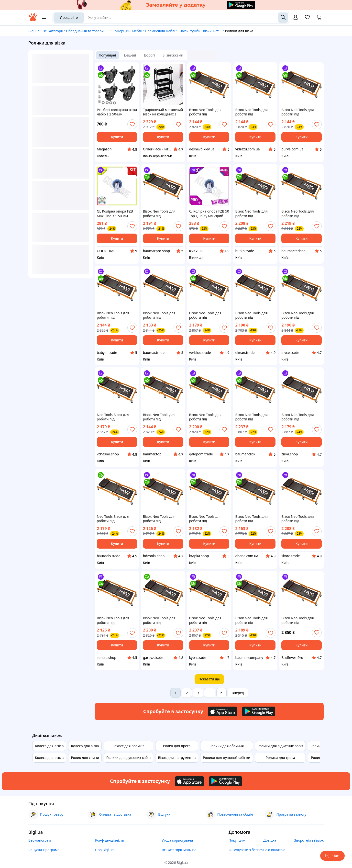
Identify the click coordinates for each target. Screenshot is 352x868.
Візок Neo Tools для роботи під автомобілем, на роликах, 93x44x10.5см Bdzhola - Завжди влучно (162, 519)
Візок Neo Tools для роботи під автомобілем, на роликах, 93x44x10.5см (300, 620)
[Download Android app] (259, 711)
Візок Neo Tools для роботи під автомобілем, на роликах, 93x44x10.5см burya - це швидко (300, 112)
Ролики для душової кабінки (227, 758)
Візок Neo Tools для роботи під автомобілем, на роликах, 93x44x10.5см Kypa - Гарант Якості (208, 620)
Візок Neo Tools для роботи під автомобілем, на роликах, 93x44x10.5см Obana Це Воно (254, 519)
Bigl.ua (34, 31)
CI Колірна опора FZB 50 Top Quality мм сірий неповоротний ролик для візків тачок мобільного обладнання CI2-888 (209, 214)
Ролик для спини (85, 758)
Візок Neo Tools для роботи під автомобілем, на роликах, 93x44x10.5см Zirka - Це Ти (300, 417)
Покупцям (237, 840)
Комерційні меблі (127, 31)
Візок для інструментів (177, 758)
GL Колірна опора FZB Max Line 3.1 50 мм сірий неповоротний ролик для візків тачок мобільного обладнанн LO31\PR (116, 214)
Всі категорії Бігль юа (179, 850)
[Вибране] (307, 19)
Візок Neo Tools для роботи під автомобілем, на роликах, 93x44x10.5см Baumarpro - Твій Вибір (162, 214)
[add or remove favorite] (132, 124)
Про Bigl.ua (104, 850)
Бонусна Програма (44, 850)
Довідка (270, 840)
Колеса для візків (49, 746)
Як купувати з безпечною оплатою (257, 850)
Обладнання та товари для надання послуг (102, 31)
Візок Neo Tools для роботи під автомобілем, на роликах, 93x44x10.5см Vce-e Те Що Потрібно (116, 315)
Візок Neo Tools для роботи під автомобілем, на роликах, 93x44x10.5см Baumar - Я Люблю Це (162, 417)
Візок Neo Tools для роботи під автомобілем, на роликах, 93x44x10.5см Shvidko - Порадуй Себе (209, 315)
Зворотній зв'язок (309, 840)
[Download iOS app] (223, 711)
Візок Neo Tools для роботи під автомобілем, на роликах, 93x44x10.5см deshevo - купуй (208, 112)
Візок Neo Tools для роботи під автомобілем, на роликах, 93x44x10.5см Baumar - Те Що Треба (254, 417)
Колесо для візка (85, 746)
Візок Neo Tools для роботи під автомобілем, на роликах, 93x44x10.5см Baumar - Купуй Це (300, 214)
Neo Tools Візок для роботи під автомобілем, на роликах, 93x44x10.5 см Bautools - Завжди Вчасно (116, 519)
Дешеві (130, 55)
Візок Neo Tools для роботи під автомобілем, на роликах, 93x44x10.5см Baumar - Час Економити (162, 315)
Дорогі (149, 55)
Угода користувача (177, 840)
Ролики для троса (280, 758)
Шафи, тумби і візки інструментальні (209, 31)
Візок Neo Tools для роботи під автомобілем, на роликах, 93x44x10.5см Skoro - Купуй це (300, 519)
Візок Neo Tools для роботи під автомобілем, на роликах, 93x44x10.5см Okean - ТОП (254, 315)
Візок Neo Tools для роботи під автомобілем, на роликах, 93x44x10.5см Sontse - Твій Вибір (116, 620)
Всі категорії (53, 31)
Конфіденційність (110, 840)
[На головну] (33, 20)
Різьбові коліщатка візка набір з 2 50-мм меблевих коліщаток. (117, 112)
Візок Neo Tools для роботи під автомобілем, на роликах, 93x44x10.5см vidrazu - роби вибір (254, 112)
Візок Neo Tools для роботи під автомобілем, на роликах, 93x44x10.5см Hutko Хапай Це (254, 214)
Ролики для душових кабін (128, 758)
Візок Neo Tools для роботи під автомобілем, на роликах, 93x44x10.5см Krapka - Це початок (208, 519)
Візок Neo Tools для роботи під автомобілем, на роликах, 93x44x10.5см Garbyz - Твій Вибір (162, 620)
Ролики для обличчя (227, 746)
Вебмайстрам (40, 840)
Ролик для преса (177, 746)
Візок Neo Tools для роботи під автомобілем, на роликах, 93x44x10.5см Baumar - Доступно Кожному (254, 620)
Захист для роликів (129, 746)
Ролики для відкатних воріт (280, 746)
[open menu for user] (296, 18)
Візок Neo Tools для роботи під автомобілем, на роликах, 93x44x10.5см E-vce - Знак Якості (300, 315)
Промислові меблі (160, 31)
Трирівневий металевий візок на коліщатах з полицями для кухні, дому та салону (163, 112)
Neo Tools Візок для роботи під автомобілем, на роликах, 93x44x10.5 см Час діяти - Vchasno (116, 417)
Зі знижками (173, 55)
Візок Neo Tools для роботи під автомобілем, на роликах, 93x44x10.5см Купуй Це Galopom (208, 417)
